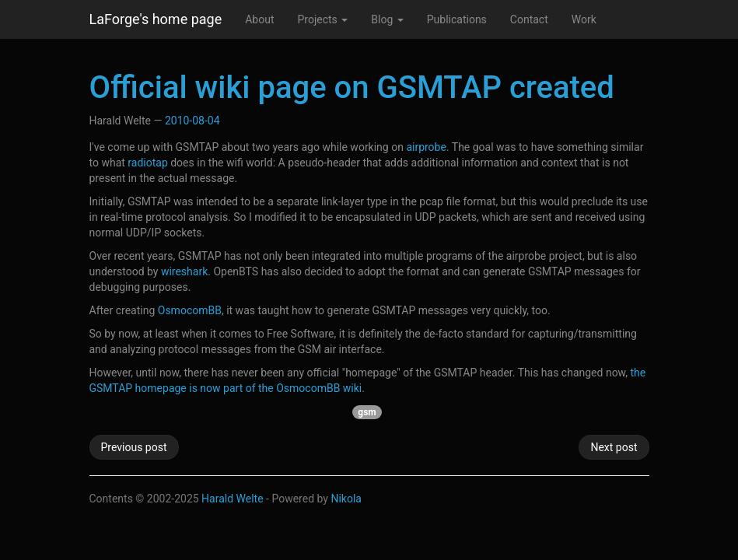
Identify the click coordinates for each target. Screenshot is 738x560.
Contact (529, 19)
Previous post (134, 447)
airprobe (426, 147)
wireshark (184, 271)
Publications (457, 19)
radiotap (147, 163)
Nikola (346, 499)
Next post (614, 447)
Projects (322, 19)
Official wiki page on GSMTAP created (352, 87)
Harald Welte (233, 499)
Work (584, 19)
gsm (367, 412)
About (259, 19)
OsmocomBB (190, 310)
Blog (387, 19)
